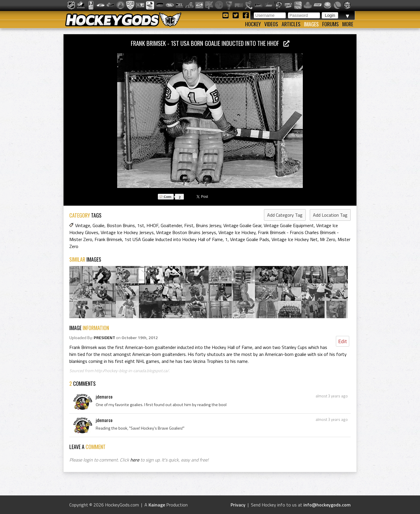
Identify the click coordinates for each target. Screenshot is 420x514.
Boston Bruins (121, 225)
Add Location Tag (330, 215)
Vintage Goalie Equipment (289, 225)
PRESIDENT (104, 338)
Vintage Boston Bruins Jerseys (186, 232)
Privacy (238, 505)
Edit (343, 341)
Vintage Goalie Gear (242, 225)
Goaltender (171, 225)
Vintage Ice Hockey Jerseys (127, 232)
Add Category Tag (285, 215)
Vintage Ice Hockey (237, 232)
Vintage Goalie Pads (250, 239)
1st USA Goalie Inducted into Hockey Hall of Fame (174, 239)
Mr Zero (328, 239)
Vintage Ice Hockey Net (295, 239)
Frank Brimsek (108, 239)
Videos (271, 24)
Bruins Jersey (208, 225)
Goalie (98, 225)
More (348, 24)
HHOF (152, 225)
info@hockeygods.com (327, 505)
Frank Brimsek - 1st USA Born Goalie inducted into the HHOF (210, 43)
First (189, 225)
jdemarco (104, 397)
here (135, 460)
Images (311, 24)
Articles (291, 24)
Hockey (253, 24)
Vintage (83, 225)
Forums (331, 24)
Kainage (157, 505)
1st (141, 225)
